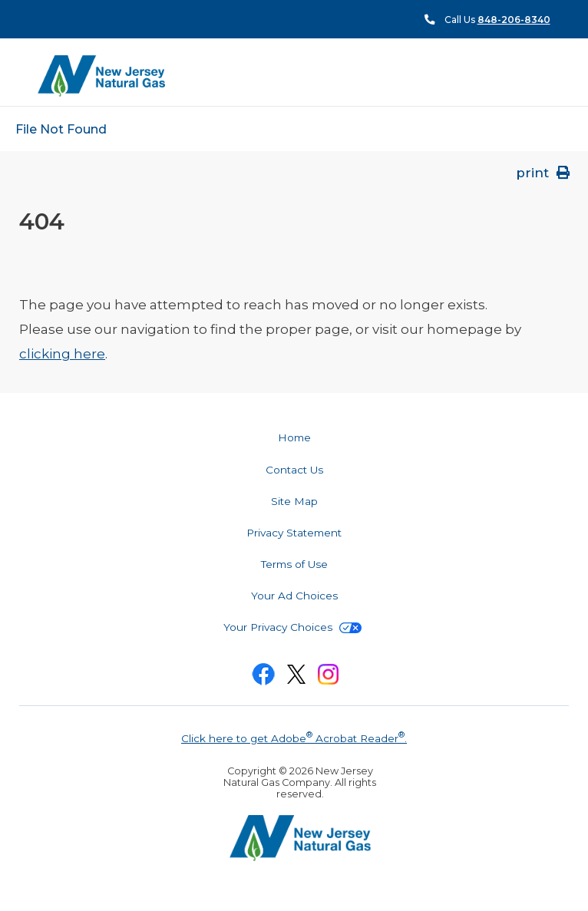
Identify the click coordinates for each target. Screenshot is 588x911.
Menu (522, 75)
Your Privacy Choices (292, 627)
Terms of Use (294, 564)
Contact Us (294, 470)
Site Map (294, 501)
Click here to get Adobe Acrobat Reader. (294, 737)
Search (550, 76)
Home (294, 437)
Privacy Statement (294, 533)
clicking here (62, 354)
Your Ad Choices (294, 596)
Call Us (497, 20)
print (544, 173)
